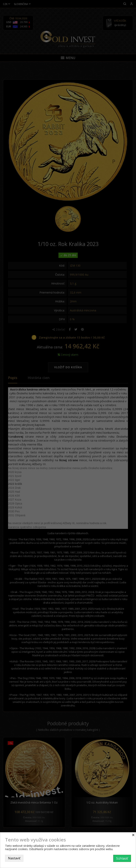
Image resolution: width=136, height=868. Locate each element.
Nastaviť (14, 858)
